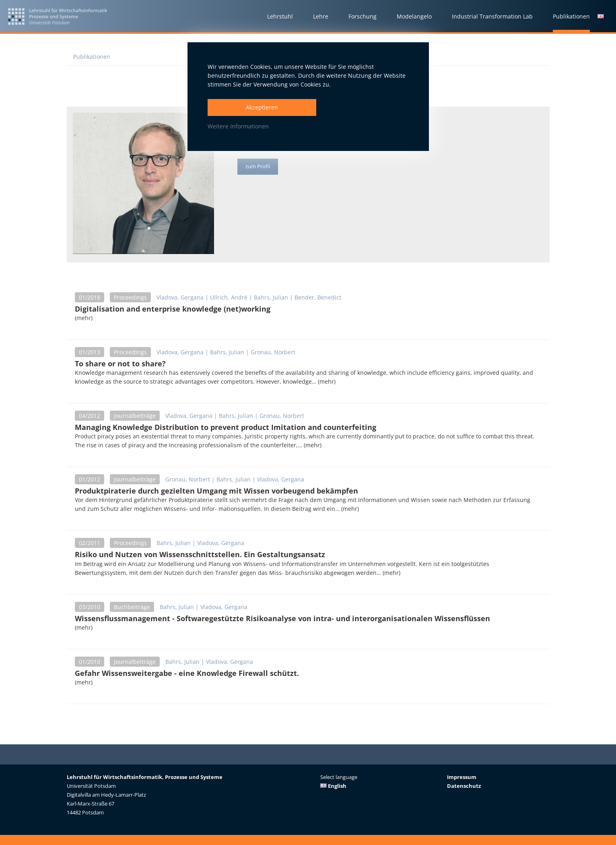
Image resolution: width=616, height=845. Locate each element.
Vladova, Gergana (180, 297)
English (333, 786)
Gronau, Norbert (273, 352)
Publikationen (92, 57)
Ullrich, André (229, 297)
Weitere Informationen (238, 126)
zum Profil (259, 167)
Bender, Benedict (318, 297)
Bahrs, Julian (271, 297)
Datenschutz (464, 786)
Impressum (462, 777)
